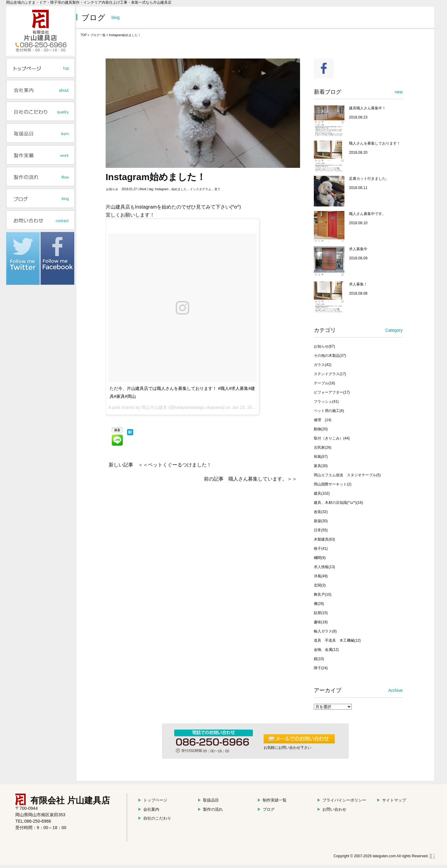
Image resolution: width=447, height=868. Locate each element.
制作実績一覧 (272, 800)
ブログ (266, 809)
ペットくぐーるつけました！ (180, 465)
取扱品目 (208, 800)
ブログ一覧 (98, 35)
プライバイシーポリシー (342, 800)
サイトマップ (391, 800)
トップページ (152, 800)
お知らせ (112, 189)
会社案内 (148, 809)
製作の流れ (210, 809)
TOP (84, 35)
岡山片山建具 (154, 407)
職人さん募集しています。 (258, 479)
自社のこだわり (154, 818)
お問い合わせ (332, 809)
